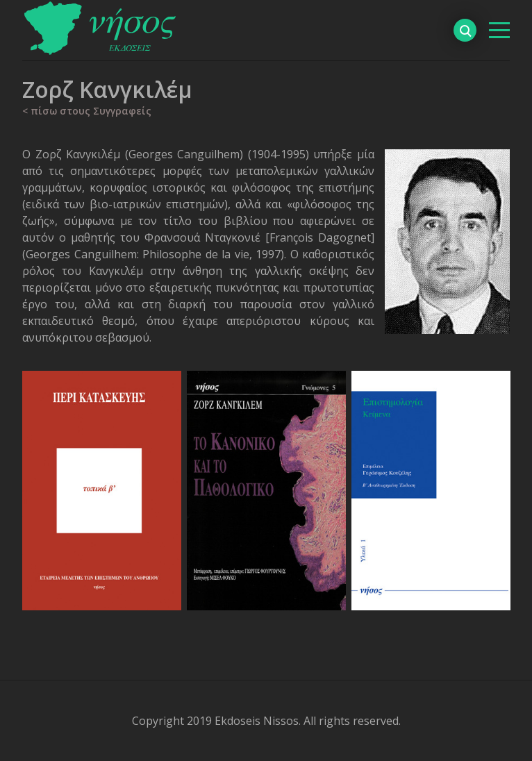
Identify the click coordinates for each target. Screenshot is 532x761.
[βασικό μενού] (499, 30)
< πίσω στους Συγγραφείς (87, 111)
